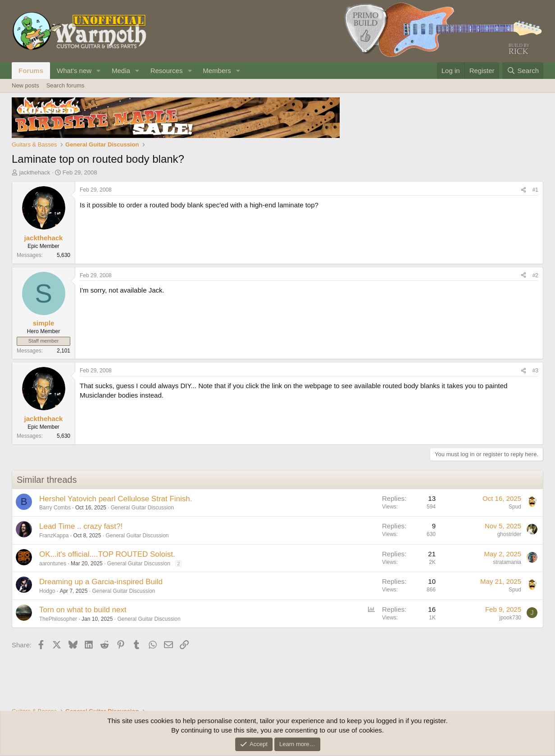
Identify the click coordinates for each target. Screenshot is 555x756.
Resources (167, 71)
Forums (31, 71)
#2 (535, 275)
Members (217, 71)
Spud (515, 507)
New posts (25, 85)
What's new (74, 71)
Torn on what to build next (83, 610)
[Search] (523, 71)
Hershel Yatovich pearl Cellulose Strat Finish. (116, 499)
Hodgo (47, 591)
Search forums (66, 85)
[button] (99, 71)
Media (121, 71)
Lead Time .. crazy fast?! (81, 526)
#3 (535, 371)
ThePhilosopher (58, 619)
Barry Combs (55, 508)
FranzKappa (54, 536)
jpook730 (510, 618)
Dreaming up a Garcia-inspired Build (101, 582)
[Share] (523, 190)
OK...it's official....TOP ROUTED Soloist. (107, 554)
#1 (535, 190)
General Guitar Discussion (142, 508)
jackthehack (35, 172)
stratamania (507, 562)
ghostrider (509, 534)
